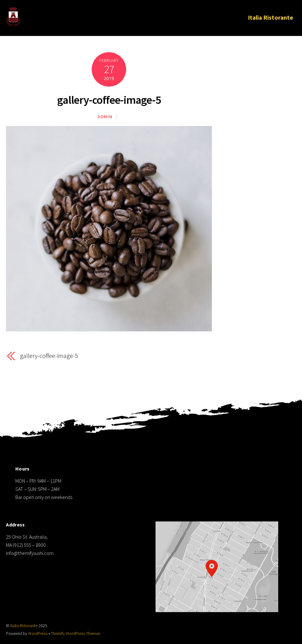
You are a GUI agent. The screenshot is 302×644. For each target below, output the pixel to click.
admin (105, 117)
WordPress (38, 634)
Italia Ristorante (271, 18)
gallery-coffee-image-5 (109, 100)
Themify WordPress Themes (75, 634)
